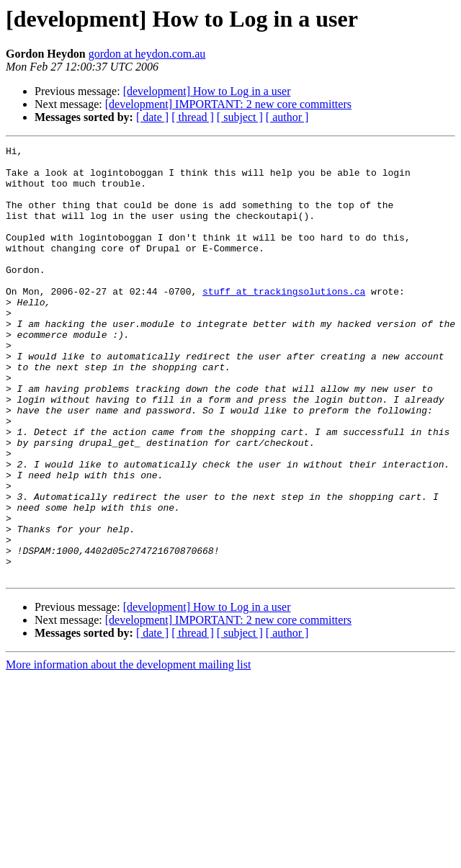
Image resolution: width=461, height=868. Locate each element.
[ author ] (287, 117)
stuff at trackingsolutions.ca (284, 321)
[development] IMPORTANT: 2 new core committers (228, 104)
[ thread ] (193, 117)
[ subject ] (240, 117)
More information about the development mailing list (128, 751)
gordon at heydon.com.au (147, 54)
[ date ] (152, 117)
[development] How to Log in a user (207, 91)
